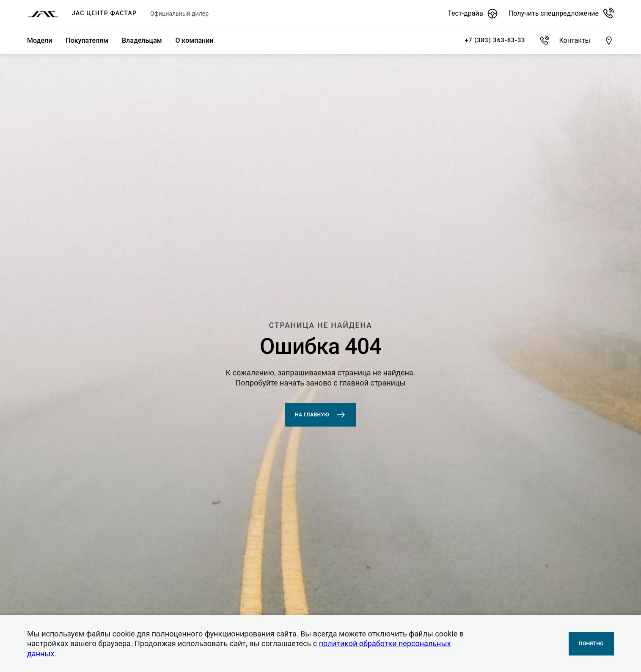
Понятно (591, 644)
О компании (195, 40)
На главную (320, 415)
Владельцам (142, 40)
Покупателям (87, 40)
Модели (40, 40)
